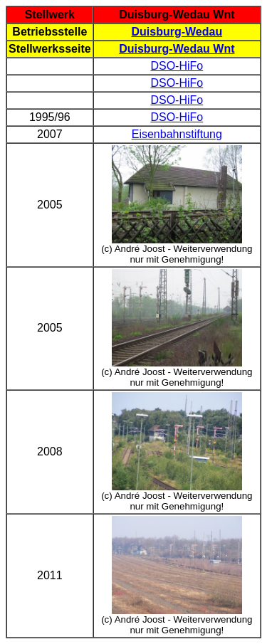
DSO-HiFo (177, 66)
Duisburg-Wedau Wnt (177, 49)
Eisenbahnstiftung (177, 134)
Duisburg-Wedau (177, 32)
